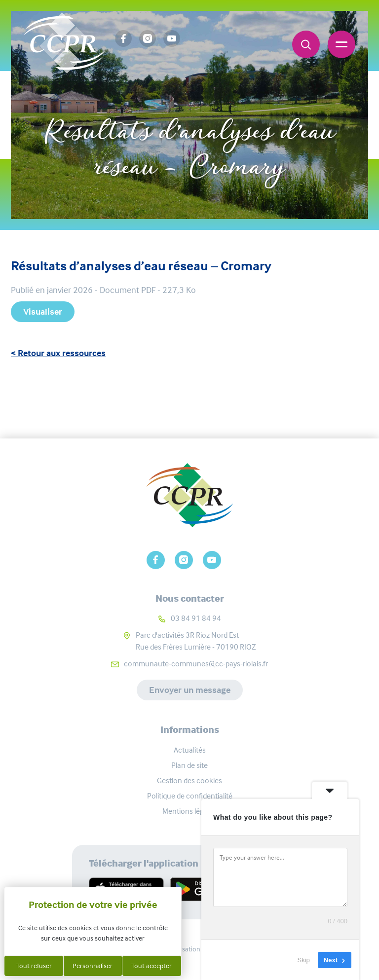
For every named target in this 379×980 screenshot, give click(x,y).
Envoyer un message (190, 690)
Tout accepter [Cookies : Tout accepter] (152, 966)
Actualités (190, 750)
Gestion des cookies (189, 780)
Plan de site (189, 765)
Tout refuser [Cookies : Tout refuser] (34, 966)
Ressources (206, 100)
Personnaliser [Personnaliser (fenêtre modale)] (93, 966)
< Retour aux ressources (58, 353)
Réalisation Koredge (190, 949)
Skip (304, 960)
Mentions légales (189, 811)
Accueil (148, 100)
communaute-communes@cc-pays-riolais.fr (196, 664)
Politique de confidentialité (190, 796)
